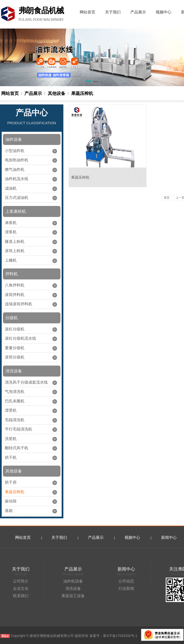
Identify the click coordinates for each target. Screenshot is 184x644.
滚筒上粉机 (15, 251)
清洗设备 (73, 588)
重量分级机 (15, 348)
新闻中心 (126, 569)
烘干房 (11, 482)
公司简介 (21, 581)
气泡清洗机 (15, 392)
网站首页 (10, 93)
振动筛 (11, 501)
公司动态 (126, 581)
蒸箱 (9, 511)
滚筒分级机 (15, 357)
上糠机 (11, 260)
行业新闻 (126, 588)
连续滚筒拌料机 (19, 304)
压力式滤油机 (17, 198)
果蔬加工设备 (73, 596)
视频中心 (132, 537)
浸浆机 (11, 232)
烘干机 (11, 457)
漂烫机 (11, 410)
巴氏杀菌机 (15, 401)
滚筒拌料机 (15, 295)
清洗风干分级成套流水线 (26, 382)
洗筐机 (11, 439)
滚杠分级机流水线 (20, 338)
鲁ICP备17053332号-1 (120, 636)
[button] (88, 82)
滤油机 (11, 188)
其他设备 (57, 93)
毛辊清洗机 (15, 420)
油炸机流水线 (17, 179)
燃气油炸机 (15, 169)
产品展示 (33, 93)
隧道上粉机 (15, 241)
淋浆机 (11, 223)
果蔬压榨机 (82, 93)
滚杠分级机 (15, 329)
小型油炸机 (15, 151)
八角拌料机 (15, 285)
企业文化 (21, 588)
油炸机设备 (73, 581)
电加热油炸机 (17, 160)
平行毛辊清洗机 (19, 429)
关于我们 (59, 537)
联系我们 (21, 596)
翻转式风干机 (17, 448)
